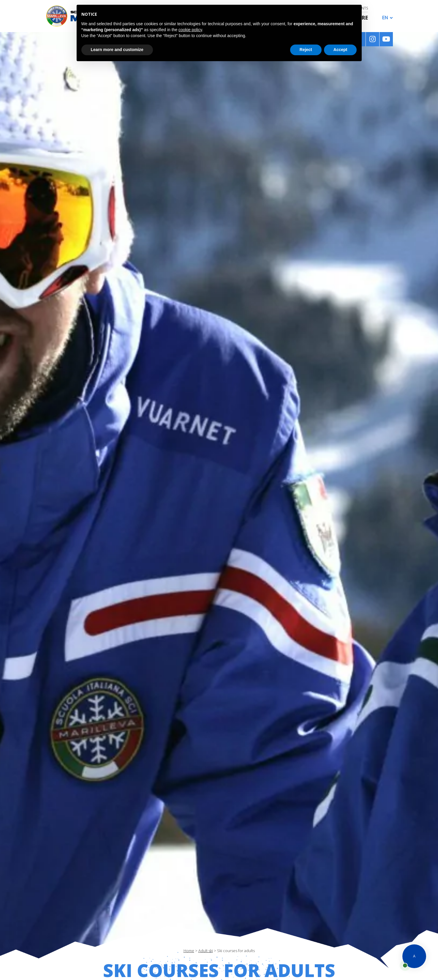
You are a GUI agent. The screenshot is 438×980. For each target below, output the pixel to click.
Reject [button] (306, 50)
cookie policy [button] (190, 30)
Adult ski (206, 951)
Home (189, 951)
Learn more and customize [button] (117, 50)
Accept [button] (340, 50)
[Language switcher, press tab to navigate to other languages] (386, 17)
